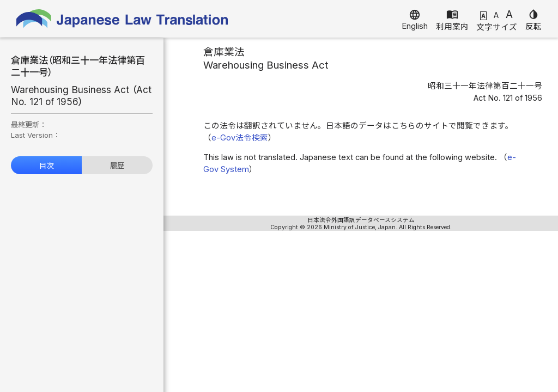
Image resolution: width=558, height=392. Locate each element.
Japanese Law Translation (123, 19)
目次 (46, 166)
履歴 (117, 166)
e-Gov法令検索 (240, 138)
